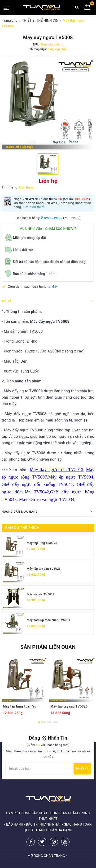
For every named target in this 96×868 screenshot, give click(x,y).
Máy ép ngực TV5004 (71, 477)
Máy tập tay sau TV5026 (44, 569)
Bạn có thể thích (22, 528)
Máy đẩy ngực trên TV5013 (57, 469)
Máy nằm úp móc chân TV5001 (48, 620)
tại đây (53, 287)
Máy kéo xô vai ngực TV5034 (47, 499)
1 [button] (39, 722)
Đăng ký (82, 769)
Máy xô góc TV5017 (41, 594)
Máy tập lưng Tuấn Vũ (42, 543)
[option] (48, 104)
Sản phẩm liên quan (48, 647)
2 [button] (44, 722)
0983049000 (51, 218)
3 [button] (49, 722)
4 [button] (55, 722)
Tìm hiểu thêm (34, 207)
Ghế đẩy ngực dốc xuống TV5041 (37, 484)
